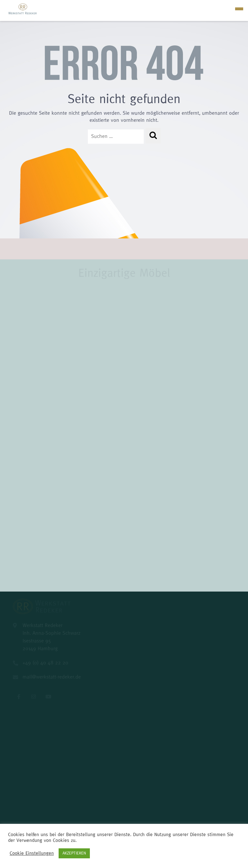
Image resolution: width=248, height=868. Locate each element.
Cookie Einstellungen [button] (32, 853)
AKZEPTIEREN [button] (74, 853)
